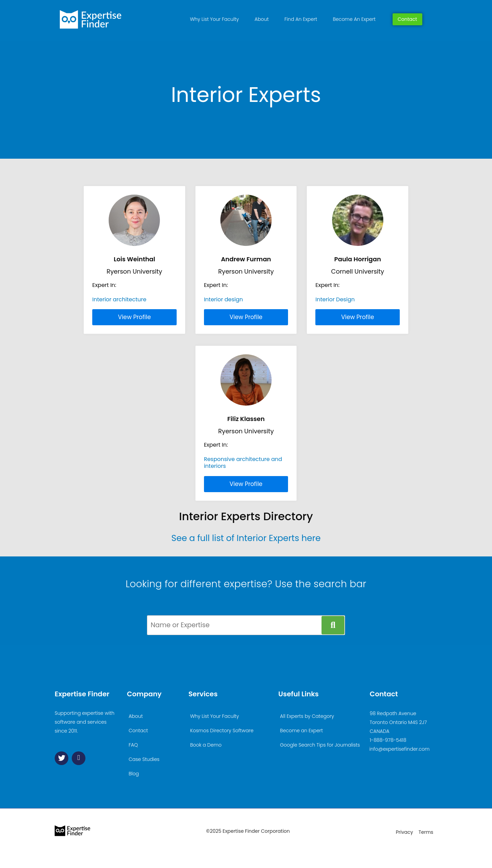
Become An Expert (354, 19)
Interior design (223, 299)
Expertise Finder (82, 694)
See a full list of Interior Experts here (246, 538)
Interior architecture (119, 299)
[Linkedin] (79, 758)
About (262, 19)
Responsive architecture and (243, 459)
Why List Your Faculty (214, 19)
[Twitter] (61, 758)
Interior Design (335, 299)
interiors (215, 466)
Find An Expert (301, 19)
